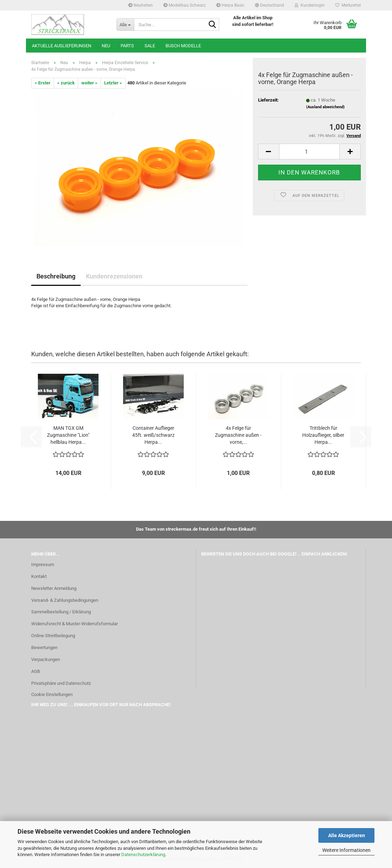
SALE (150, 46)
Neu (106, 46)
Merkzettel (348, 5)
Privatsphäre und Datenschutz (61, 683)
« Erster (43, 83)
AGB (36, 671)
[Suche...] (125, 25)
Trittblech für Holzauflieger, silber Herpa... (323, 435)
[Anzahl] (309, 151)
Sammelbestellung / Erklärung (61, 612)
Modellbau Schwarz (185, 5)
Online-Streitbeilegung (53, 636)
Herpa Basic (230, 5)
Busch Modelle (183, 46)
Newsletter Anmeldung (54, 588)
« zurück (66, 83)
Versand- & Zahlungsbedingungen (65, 600)
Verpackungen (46, 659)
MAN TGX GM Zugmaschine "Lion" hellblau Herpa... (68, 435)
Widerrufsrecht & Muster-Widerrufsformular (75, 624)
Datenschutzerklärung (143, 855)
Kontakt (39, 576)
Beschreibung (56, 276)
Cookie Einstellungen (52, 694)
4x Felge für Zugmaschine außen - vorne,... (238, 435)
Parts (127, 46)
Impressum (43, 564)
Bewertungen (44, 647)
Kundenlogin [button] (310, 5)
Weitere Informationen (346, 850)
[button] (269, 5)
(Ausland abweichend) (325, 107)
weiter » (89, 83)
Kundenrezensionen (114, 276)
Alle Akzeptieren (347, 835)
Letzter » (113, 83)
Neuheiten (141, 5)
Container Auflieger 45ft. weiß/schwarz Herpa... (153, 435)
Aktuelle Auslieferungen (62, 46)
